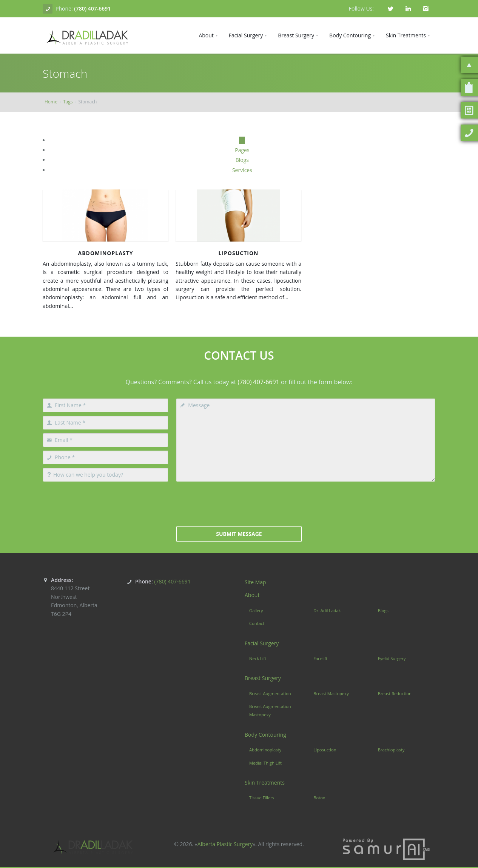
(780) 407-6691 (92, 8)
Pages (242, 150)
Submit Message (239, 534)
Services (242, 170)
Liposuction (239, 253)
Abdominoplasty (106, 253)
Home (51, 102)
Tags (68, 102)
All (242, 140)
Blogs (242, 160)
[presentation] (239, 503)
